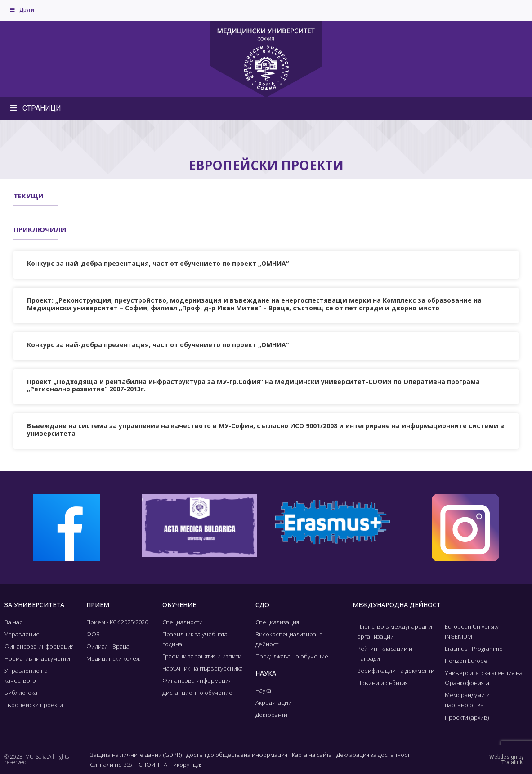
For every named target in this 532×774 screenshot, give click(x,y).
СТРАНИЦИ (35, 108)
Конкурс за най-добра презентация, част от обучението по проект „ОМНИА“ (158, 263)
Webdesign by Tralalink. (507, 760)
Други (22, 10)
